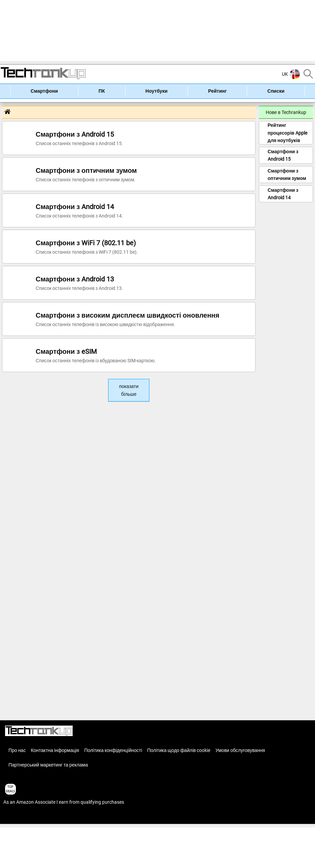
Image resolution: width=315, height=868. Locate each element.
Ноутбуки (156, 91)
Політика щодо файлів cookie (179, 750)
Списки (276, 91)
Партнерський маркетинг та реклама (48, 765)
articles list (15, 817)
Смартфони (44, 91)
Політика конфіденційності (113, 750)
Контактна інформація (55, 750)
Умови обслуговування (240, 750)
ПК (102, 91)
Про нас (17, 750)
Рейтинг (217, 91)
